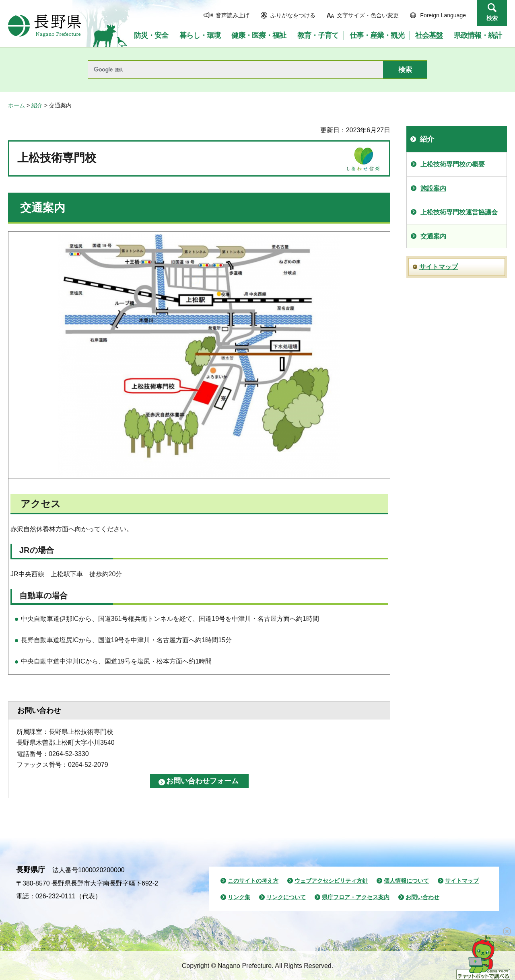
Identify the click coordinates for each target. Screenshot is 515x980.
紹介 (37, 105)
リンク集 (239, 897)
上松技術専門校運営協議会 (459, 212)
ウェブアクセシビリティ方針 (331, 881)
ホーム (16, 105)
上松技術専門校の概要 (453, 164)
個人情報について (406, 881)
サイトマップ (439, 267)
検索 (492, 18)
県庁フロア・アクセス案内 (356, 897)
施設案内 (433, 188)
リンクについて (286, 897)
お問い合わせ (422, 897)
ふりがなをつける (293, 15)
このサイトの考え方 (253, 881)
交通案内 (433, 236)
